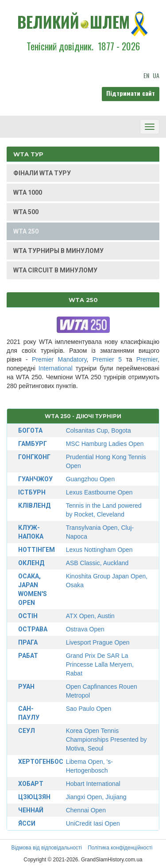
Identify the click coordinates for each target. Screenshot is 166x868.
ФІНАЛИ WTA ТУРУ (42, 173)
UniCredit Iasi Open (93, 823)
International (56, 368)
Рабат (28, 656)
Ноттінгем (37, 550)
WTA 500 (26, 212)
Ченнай (31, 810)
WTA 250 (26, 231)
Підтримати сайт (131, 93)
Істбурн (32, 492)
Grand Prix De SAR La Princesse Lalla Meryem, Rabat (100, 664)
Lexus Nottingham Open (99, 550)
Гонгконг (34, 457)
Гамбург (33, 444)
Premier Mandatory (59, 359)
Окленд (31, 563)
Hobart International (93, 784)
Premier (147, 359)
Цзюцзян (34, 797)
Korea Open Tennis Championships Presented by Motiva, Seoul (106, 740)
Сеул (27, 731)
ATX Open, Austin (90, 616)
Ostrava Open (85, 629)
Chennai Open (86, 810)
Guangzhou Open (91, 479)
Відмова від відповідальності (46, 848)
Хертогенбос (41, 762)
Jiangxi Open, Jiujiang (96, 797)
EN (146, 75)
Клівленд (34, 506)
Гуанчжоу (35, 479)
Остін (28, 616)
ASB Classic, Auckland (97, 563)
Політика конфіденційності (120, 848)
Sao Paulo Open (89, 709)
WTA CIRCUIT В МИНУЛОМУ (55, 270)
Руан (26, 687)
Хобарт (31, 784)
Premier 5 (107, 359)
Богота (30, 430)
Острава (33, 629)
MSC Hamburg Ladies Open (105, 444)
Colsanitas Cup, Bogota (98, 430)
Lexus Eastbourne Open (99, 492)
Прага (28, 642)
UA (156, 75)
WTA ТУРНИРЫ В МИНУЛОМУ (58, 251)
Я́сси (27, 823)
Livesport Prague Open (98, 642)
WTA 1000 (28, 192)
